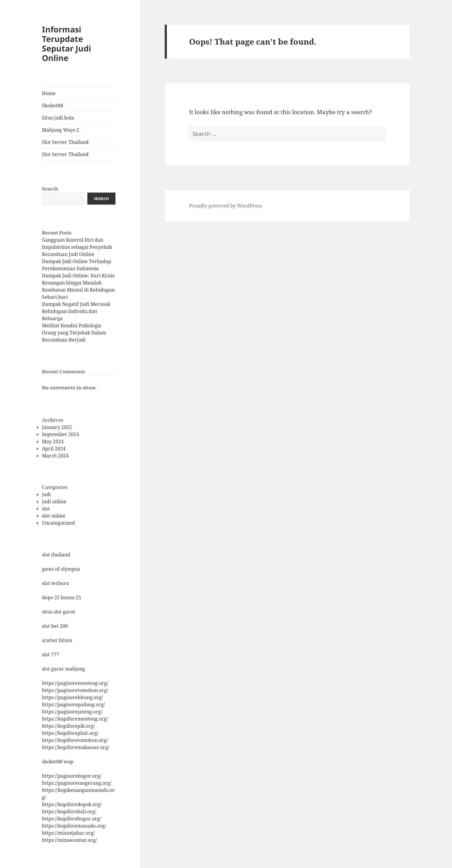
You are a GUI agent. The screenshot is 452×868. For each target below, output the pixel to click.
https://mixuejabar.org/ (68, 833)
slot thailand (56, 555)
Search (50, 189)
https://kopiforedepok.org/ (72, 804)
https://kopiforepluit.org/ (70, 733)
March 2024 (55, 456)
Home (49, 93)
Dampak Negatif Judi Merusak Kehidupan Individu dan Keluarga (76, 311)
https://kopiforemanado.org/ (74, 826)
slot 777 (51, 655)
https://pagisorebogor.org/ (72, 776)
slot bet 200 (55, 626)
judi (46, 494)
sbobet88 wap (58, 762)
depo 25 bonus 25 (62, 597)
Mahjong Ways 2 (61, 130)
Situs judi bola (58, 118)
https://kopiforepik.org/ (68, 726)
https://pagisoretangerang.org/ (77, 783)
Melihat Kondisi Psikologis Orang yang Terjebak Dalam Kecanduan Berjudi (74, 333)
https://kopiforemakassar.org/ (76, 747)
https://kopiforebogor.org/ (72, 819)
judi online (54, 501)
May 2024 (53, 441)
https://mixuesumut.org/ (69, 840)
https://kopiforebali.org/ (69, 812)
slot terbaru (55, 583)
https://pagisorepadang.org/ (73, 705)
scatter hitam (57, 640)
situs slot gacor (59, 612)
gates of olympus (61, 569)
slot (46, 509)
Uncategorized (58, 523)
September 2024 (61, 434)
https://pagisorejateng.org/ (72, 712)
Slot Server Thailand (65, 142)
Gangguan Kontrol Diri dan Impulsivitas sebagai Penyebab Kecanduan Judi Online (77, 247)
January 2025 (57, 427)
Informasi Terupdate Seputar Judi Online (66, 44)
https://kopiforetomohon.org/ (75, 740)
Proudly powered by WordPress (226, 206)
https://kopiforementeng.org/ (75, 719)
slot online (54, 516)
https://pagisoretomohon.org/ (75, 690)
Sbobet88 (52, 106)
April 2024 (54, 449)
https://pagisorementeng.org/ (75, 683)
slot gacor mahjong (63, 669)
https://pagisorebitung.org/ (72, 697)
